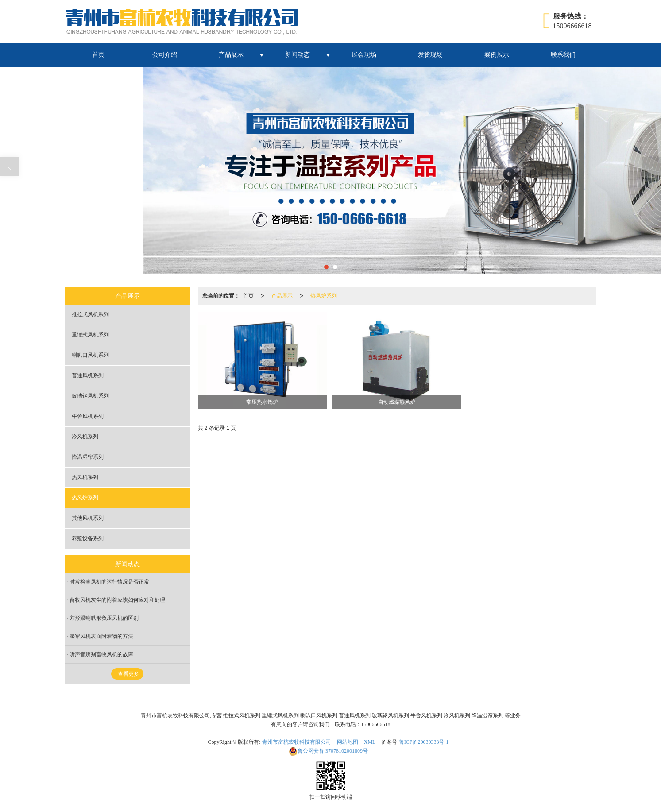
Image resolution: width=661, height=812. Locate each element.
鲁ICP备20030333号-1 (424, 742)
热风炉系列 (324, 296)
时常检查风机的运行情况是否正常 (109, 582)
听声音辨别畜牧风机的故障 (101, 654)
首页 (98, 55)
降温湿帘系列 (88, 457)
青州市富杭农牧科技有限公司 (297, 742)
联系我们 (563, 55)
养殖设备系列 (88, 538)
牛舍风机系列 (88, 416)
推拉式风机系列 (90, 314)
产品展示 (231, 55)
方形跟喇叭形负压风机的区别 (104, 618)
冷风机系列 (85, 437)
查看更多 (128, 674)
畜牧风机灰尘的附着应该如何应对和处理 (117, 600)
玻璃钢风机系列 (90, 396)
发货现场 (430, 55)
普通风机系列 (88, 375)
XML (370, 742)
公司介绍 (165, 55)
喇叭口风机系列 (90, 355)
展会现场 (364, 55)
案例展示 (497, 55)
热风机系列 (85, 477)
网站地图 (348, 742)
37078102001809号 (328, 751)
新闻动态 (298, 55)
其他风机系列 (88, 518)
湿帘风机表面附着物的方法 (101, 636)
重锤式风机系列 (90, 335)
